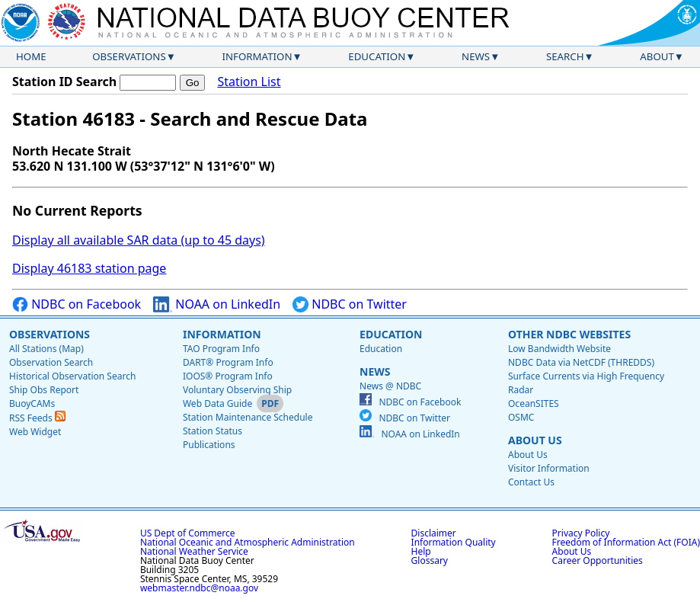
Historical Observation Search (72, 376)
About (657, 56)
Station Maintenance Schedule (248, 417)
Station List (249, 82)
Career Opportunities (598, 560)
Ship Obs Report (44, 390)
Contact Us (531, 482)
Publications (209, 445)
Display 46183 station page (89, 268)
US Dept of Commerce (188, 533)
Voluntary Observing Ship (237, 390)
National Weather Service (194, 551)
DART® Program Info (228, 362)
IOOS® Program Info (228, 376)
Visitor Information (549, 468)
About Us (535, 440)
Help (421, 551)
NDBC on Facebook (77, 304)
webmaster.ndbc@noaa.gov (199, 588)
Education (377, 56)
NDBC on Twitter (350, 304)
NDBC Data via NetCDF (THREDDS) (581, 362)
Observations (129, 56)
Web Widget (35, 432)
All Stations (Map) (46, 349)
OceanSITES (534, 403)
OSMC (521, 417)
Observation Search (51, 362)
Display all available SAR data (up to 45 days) (139, 240)
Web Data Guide (217, 403)
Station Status (213, 431)
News (476, 56)
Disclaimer (434, 533)
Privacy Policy (581, 533)
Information (257, 56)
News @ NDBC (390, 386)
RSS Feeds (37, 418)
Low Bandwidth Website (559, 349)
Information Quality (454, 542)
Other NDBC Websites (569, 334)
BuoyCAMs (32, 403)
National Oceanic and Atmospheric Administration (248, 542)
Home (31, 56)
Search (565, 56)
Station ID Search (64, 82)
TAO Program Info (221, 349)
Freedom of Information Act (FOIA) (626, 542)
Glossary (430, 560)
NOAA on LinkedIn (217, 304)
